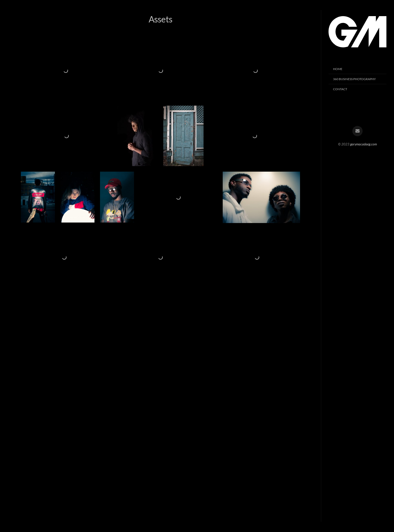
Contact (340, 89)
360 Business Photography (354, 79)
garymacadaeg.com (364, 144)
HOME (338, 69)
